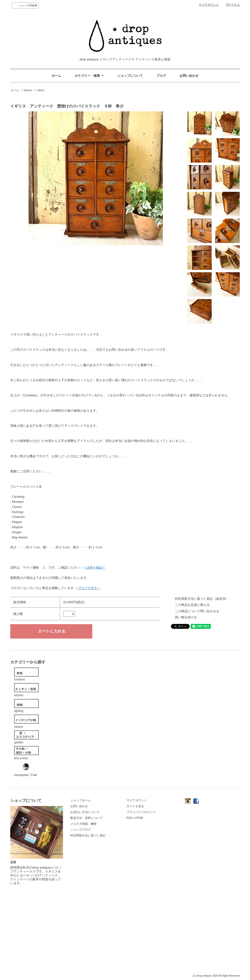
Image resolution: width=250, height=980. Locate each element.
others (41, 90)
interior (26, 722)
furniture (26, 674)
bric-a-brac (26, 753)
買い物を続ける (186, 617)
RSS (130, 818)
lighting (26, 706)
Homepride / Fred (26, 769)
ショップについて (130, 76)
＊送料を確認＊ (94, 568)
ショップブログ (81, 830)
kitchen (28, 90)
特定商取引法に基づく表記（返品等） (202, 599)
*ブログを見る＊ (89, 588)
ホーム (56, 76)
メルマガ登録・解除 (83, 824)
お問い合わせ (189, 76)
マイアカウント (209, 5)
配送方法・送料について (86, 818)
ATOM (139, 818)
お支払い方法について (85, 812)
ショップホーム (81, 800)
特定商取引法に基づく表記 (88, 835)
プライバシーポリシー (141, 812)
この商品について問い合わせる (197, 611)
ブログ (161, 76)
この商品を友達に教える (192, 605)
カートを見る (135, 806)
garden (26, 737)
